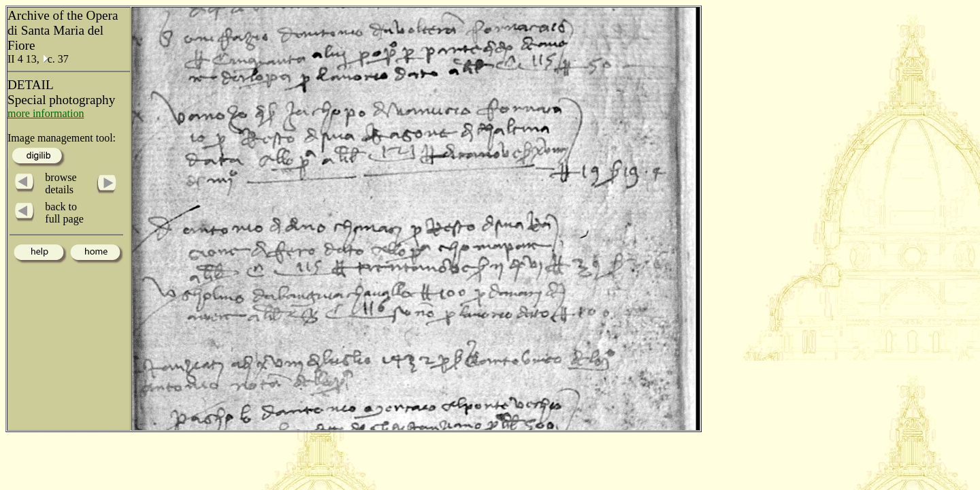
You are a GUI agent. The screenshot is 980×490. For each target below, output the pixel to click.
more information (46, 113)
